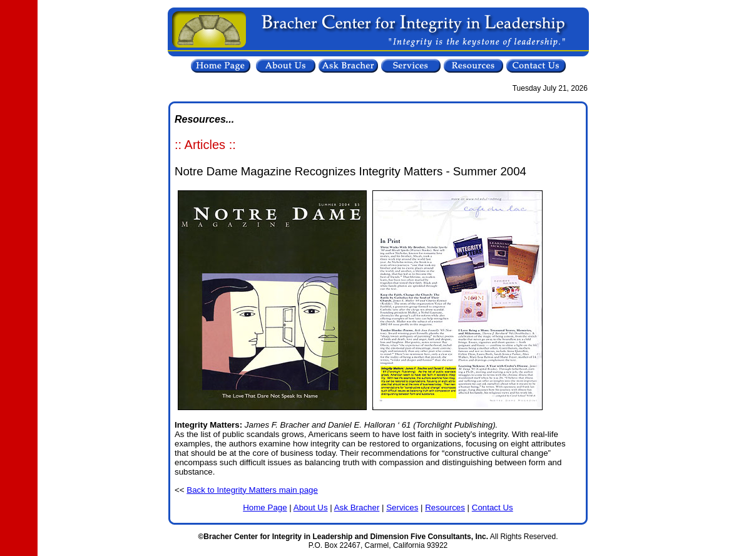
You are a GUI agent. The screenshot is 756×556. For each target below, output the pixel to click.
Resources (445, 507)
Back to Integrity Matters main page (252, 490)
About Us (311, 507)
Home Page (265, 507)
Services (402, 507)
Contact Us (493, 507)
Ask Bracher (357, 507)
